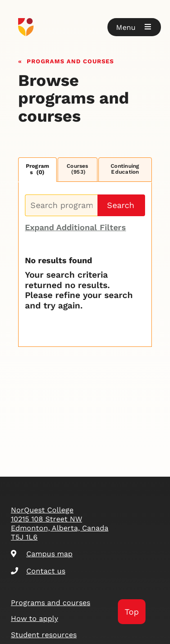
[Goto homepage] (85, 27)
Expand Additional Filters (75, 227)
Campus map (42, 554)
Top (132, 612)
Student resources (44, 635)
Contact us (38, 571)
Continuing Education (125, 169)
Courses (78, 169)
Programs (38, 169)
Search (121, 205)
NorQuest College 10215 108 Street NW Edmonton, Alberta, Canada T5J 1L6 (60, 523)
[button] (134, 27)
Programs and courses (70, 60)
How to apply (34, 618)
